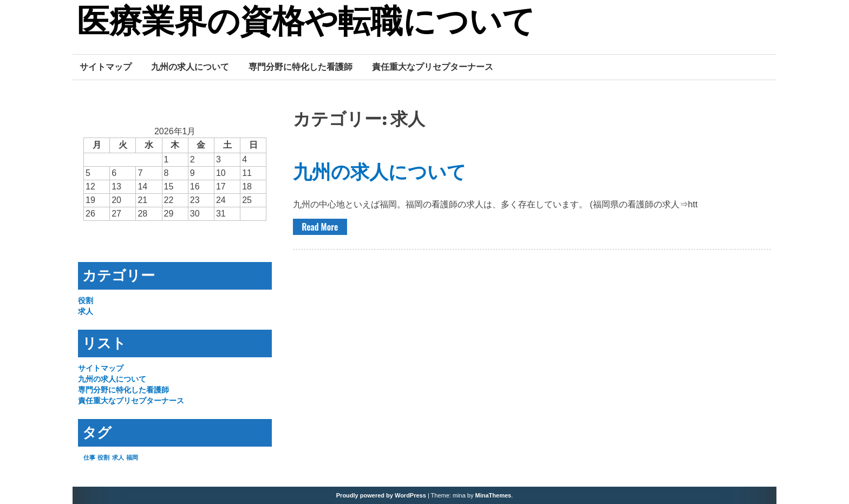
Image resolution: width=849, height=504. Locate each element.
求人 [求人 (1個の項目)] (118, 457)
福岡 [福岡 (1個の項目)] (132, 457)
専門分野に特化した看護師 (301, 67)
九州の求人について (190, 67)
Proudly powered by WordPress (381, 495)
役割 (86, 300)
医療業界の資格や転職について (306, 23)
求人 (86, 311)
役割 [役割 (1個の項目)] (103, 457)
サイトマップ (106, 67)
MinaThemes (494, 495)
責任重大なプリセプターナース (433, 67)
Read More (320, 227)
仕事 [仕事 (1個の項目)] (89, 457)
